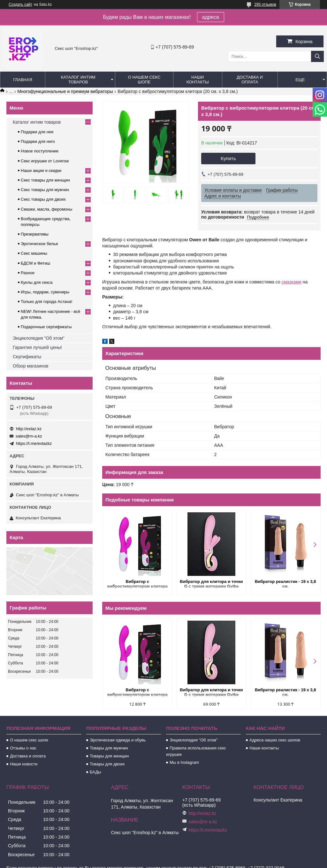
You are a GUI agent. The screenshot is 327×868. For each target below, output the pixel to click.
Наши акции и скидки (41, 170)
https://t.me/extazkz (34, 443)
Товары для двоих (107, 764)
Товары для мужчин (109, 748)
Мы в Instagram (184, 762)
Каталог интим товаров (78, 80)
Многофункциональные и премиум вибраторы (65, 91)
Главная (23, 80)
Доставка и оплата (250, 80)
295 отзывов (265, 4)
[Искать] (317, 56)
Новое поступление (40, 151)
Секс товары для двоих (43, 199)
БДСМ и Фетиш (35, 263)
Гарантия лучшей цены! (37, 347)
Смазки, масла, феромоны (46, 209)
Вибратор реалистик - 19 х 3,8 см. (285, 584)
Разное (28, 273)
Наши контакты (198, 80)
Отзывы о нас (23, 748)
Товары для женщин (109, 756)
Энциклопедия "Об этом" (39, 338)
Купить (228, 158)
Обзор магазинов (30, 366)
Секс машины (34, 253)
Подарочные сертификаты (46, 327)
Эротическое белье (39, 244)
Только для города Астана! (46, 302)
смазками (292, 282)
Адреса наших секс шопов (275, 740)
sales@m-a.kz (29, 436)
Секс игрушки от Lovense (45, 161)
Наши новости (24, 764)
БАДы (95, 772)
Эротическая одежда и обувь (118, 740)
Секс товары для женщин (45, 180)
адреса (211, 17)
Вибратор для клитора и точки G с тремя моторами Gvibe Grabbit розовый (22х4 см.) (211, 584)
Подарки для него (38, 141)
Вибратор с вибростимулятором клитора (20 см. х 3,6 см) (137, 584)
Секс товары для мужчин (45, 190)
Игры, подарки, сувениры (45, 292)
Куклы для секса (37, 282)
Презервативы (35, 234)
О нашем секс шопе (144, 80)
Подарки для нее (37, 132)
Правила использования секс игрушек (196, 751)
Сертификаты (27, 357)
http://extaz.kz (29, 429)
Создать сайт (20, 4)
